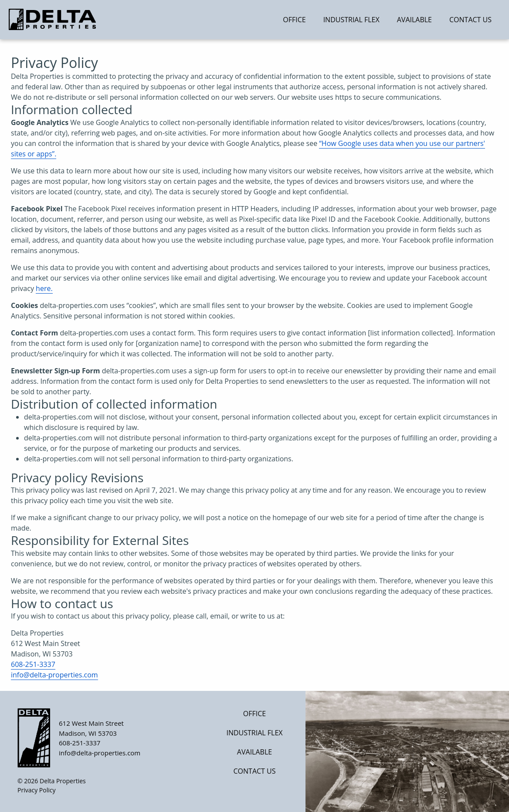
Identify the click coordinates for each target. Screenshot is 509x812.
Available (414, 20)
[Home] (70, 19)
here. (44, 288)
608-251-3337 (33, 664)
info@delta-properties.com (54, 675)
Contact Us (470, 20)
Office (294, 20)
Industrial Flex (351, 20)
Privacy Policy (36, 790)
